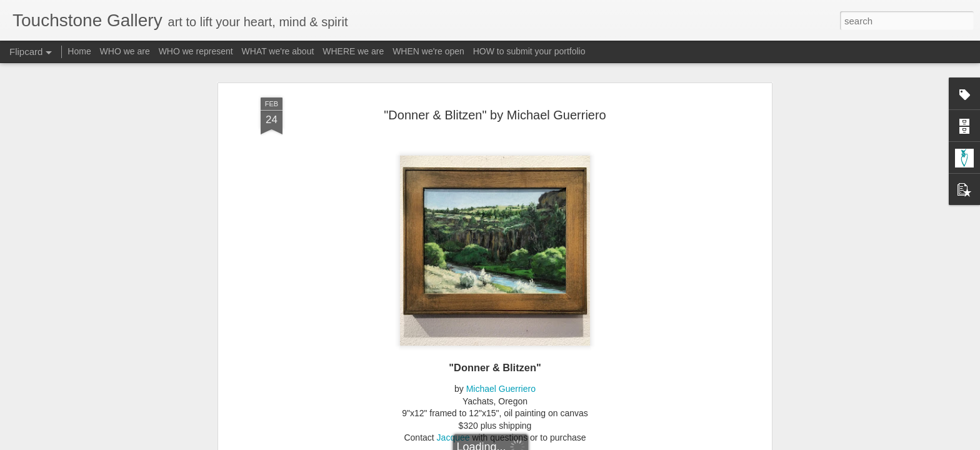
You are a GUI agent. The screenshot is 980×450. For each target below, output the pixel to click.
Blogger (529, 443)
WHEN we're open (428, 51)
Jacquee (453, 343)
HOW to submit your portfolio (529, 51)
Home (79, 51)
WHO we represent (196, 51)
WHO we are (125, 51)
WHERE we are (353, 51)
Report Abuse (566, 443)
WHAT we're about (278, 51)
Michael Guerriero (501, 294)
